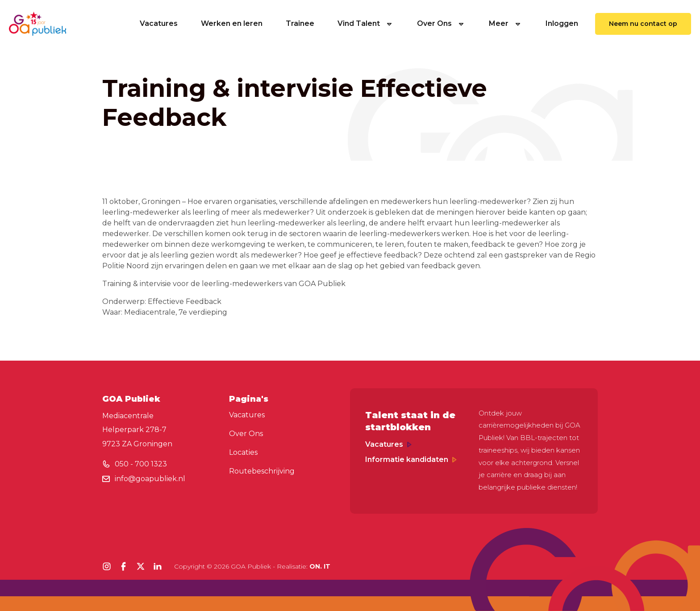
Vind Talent (366, 23)
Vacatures (159, 23)
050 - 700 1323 (141, 464)
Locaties (243, 452)
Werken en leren (232, 23)
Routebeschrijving (262, 471)
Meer (506, 23)
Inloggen (562, 23)
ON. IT (320, 566)
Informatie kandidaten (411, 459)
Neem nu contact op (643, 24)
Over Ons (441, 23)
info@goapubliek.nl (150, 479)
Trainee (300, 23)
